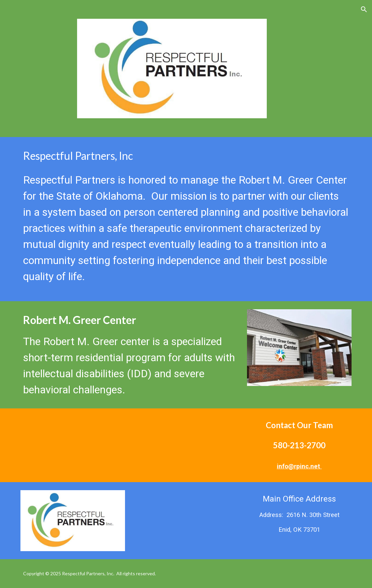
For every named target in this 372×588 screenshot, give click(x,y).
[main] (186, 219)
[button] (364, 9)
